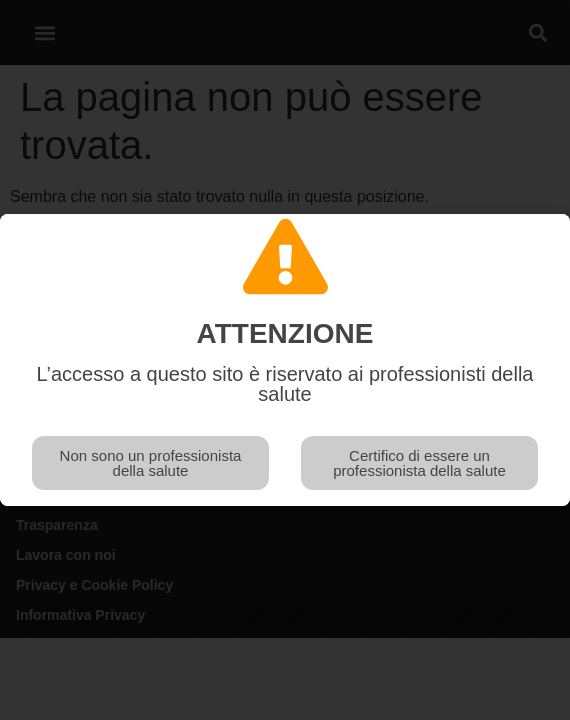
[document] (285, 360)
